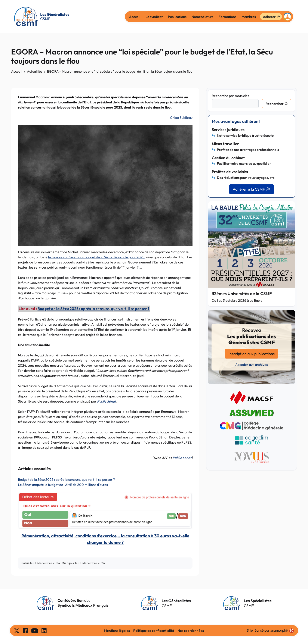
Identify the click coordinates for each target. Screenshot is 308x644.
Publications (177, 17)
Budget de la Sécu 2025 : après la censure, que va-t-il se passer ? (93, 309)
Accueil (135, 17)
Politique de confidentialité (154, 631)
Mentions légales (117, 631)
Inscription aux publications (252, 354)
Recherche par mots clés (230, 96)
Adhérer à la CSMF (252, 189)
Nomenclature (203, 17)
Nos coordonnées (191, 631)
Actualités (35, 71)
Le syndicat (154, 17)
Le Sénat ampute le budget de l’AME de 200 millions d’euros (63, 485)
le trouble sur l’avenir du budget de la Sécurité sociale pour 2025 (96, 257)
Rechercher (275, 104)
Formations (227, 17)
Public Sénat (106, 401)
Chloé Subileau (181, 118)
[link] (282, 631)
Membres (249, 17)
